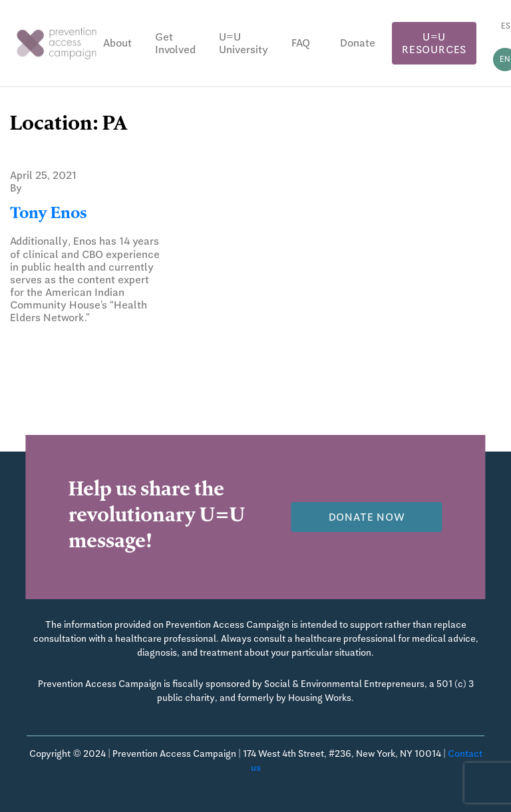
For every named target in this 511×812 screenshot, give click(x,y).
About (117, 43)
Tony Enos (48, 215)
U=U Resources (434, 43)
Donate (358, 43)
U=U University (244, 43)
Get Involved (175, 43)
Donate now (367, 517)
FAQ (301, 43)
